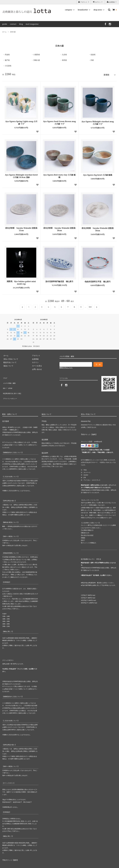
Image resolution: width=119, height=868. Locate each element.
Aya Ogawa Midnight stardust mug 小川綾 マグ (98, 122)
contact (13, 24)
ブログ (5, 376)
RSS (4, 383)
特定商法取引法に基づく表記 (13, 386)
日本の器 (13, 32)
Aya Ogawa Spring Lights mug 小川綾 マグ (21, 122)
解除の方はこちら (66, 367)
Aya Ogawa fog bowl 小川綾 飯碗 (98, 174)
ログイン (98, 2)
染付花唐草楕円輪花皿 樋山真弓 (59, 280)
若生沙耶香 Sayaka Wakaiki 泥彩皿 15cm (21, 228)
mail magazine (32, 24)
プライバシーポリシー (10, 390)
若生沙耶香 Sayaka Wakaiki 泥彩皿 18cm (59, 228)
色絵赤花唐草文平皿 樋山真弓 (98, 281)
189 (90, 306)
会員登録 (112, 2)
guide (5, 24)
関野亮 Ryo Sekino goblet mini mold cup (21, 282)
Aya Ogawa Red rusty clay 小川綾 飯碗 (59, 175)
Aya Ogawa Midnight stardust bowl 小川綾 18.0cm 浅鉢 (21, 175)
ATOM (9, 383)
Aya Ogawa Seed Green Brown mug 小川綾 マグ (59, 122)
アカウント (84, 2)
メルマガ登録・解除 (10, 380)
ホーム (4, 32)
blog (21, 24)
